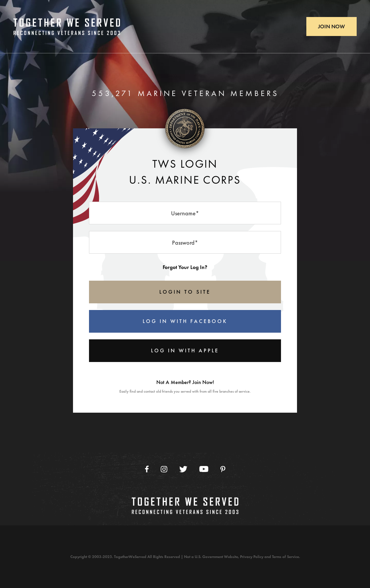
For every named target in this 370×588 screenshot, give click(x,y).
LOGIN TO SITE (185, 292)
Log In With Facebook (185, 321)
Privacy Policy (252, 557)
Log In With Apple (185, 350)
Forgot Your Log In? (185, 267)
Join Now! (203, 382)
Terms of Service (285, 557)
